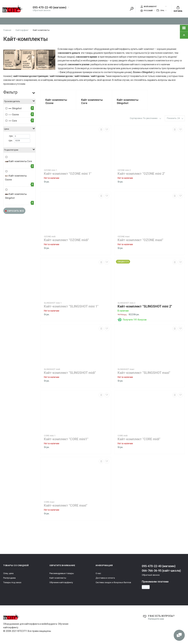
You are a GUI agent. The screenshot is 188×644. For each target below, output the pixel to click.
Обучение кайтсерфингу (61, 583)
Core (13, 121)
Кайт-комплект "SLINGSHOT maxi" (144, 373)
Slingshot (15, 109)
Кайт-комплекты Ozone (16, 178)
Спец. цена (8, 573)
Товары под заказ (12, 583)
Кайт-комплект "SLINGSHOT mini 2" (145, 307)
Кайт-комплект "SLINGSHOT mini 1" (71, 307)
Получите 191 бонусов (135, 320)
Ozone (14, 115)
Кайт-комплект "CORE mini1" (66, 439)
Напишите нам (156, 619)
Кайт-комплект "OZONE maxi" (140, 240)
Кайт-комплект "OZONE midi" (66, 240)
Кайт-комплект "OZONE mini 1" (68, 174)
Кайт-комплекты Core (19, 162)
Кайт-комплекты (58, 578)
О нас (98, 573)
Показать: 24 (173, 118)
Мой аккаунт (149, 7)
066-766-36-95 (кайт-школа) (161, 571)
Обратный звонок (42, 10)
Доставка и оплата (105, 578)
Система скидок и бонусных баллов (113, 583)
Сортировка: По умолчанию (144, 118)
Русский (147, 11)
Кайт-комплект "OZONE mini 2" (141, 174)
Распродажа (9, 578)
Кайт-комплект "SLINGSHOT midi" (70, 373)
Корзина (178, 9)
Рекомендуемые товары (62, 573)
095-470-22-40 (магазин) (50, 8)
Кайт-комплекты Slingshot (16, 196)
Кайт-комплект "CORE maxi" (66, 506)
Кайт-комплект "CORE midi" (139, 439)
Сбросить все (14, 211)
